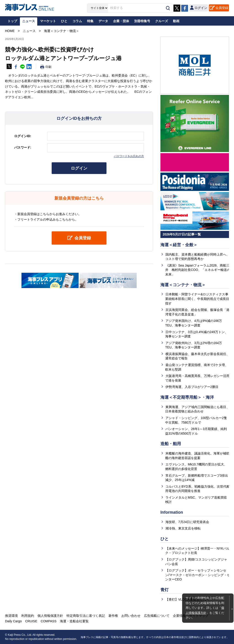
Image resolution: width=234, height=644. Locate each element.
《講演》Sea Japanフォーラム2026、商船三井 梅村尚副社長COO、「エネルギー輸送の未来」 (198, 270)
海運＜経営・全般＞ (179, 245)
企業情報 (179, 616)
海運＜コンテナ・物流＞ (183, 285)
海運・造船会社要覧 (74, 621)
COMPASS (49, 621)
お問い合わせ (131, 616)
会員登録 (222, 8)
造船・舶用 (171, 444)
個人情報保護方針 (50, 616)
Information (172, 512)
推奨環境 (11, 616)
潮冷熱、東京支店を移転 (183, 528)
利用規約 (28, 616)
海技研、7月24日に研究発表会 (187, 522)
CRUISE (31, 621)
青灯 (165, 590)
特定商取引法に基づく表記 (86, 616)
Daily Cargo (13, 621)
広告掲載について (157, 616)
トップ (12, 21)
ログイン (79, 168)
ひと (165, 539)
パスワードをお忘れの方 (129, 156)
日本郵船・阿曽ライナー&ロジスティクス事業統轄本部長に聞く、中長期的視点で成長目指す (197, 299)
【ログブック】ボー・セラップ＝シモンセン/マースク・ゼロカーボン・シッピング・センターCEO (198, 575)
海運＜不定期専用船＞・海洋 (187, 397)
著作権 (113, 616)
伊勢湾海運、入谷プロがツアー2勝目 (192, 387)
